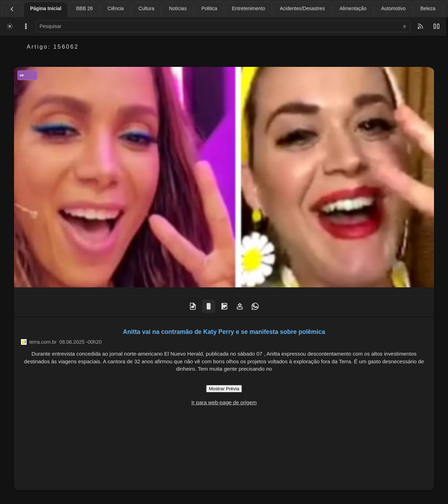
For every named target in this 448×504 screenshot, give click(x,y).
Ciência (116, 8)
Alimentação (353, 8)
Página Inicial (46, 8)
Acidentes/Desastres (302, 8)
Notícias (178, 8)
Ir (405, 26)
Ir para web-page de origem (224, 402)
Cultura (146, 8)
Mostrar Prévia (224, 389)
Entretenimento (249, 8)
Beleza (428, 8)
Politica (209, 8)
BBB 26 (84, 8)
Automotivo (393, 8)
